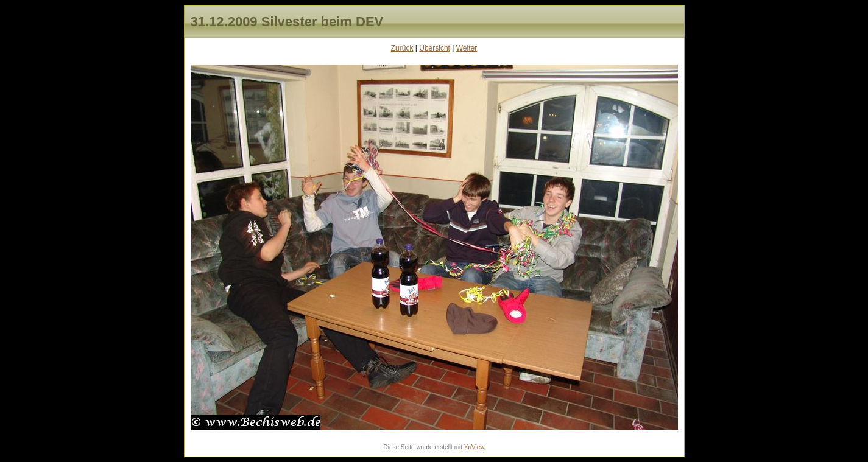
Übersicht (435, 48)
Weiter (467, 48)
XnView (475, 447)
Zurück (402, 48)
